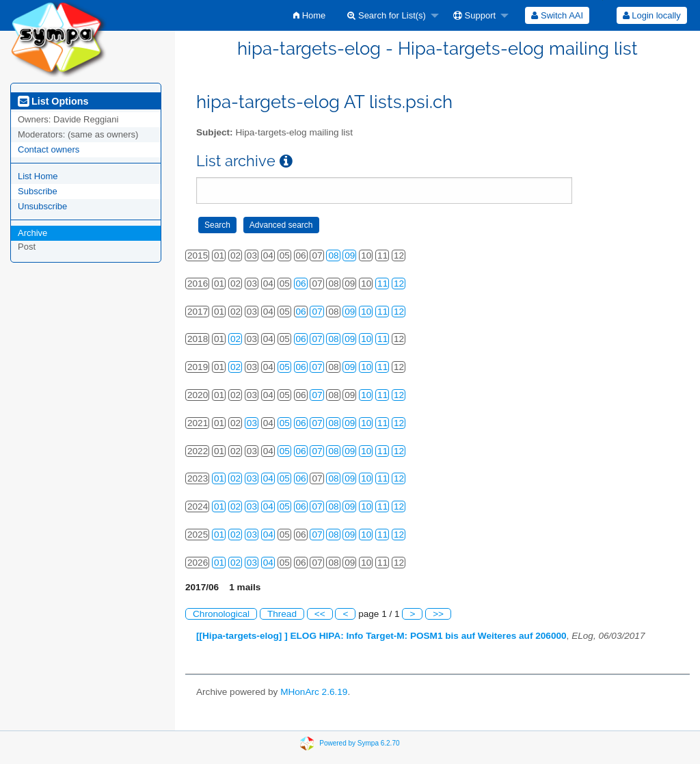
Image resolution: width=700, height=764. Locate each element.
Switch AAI (557, 15)
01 (219, 478)
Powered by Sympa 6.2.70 (359, 743)
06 (301, 284)
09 (350, 255)
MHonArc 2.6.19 (314, 692)
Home (309, 15)
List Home (38, 176)
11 (382, 284)
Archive (32, 233)
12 (399, 284)
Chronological (221, 614)
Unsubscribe (42, 206)
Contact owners (49, 149)
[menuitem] (309, 15)
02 (235, 339)
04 (268, 478)
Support (474, 15)
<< (320, 614)
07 (317, 312)
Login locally (652, 15)
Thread (282, 614)
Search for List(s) (387, 15)
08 (333, 255)
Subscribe (38, 191)
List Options (53, 101)
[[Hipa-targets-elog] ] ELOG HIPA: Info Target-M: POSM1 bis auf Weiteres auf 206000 (381, 636)
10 (366, 312)
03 (252, 423)
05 (285, 367)
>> (438, 614)
